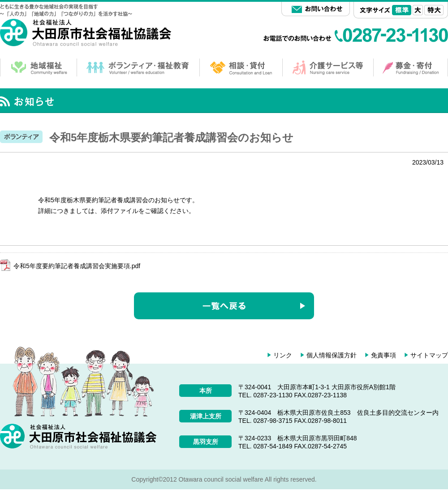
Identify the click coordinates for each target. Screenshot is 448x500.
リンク (283, 355)
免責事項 (383, 355)
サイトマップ (429, 355)
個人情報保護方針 (332, 355)
